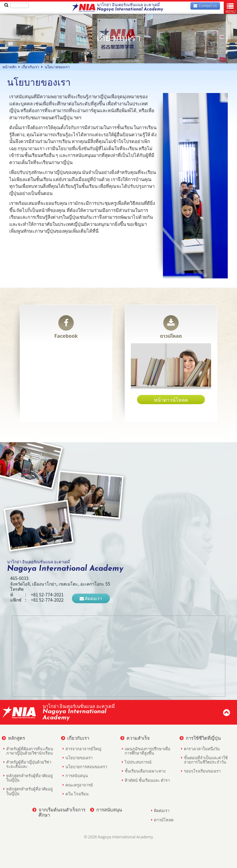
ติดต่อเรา (91, 598)
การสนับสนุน (77, 775)
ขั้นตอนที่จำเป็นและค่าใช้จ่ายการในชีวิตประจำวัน (206, 760)
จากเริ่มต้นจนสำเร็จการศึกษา (59, 812)
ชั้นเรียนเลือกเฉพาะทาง (145, 771)
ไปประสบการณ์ (138, 762)
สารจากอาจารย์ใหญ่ (83, 749)
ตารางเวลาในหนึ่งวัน (202, 749)
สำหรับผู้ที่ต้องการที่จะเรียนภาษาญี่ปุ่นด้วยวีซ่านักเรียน (30, 751)
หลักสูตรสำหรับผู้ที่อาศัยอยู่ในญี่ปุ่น (29, 778)
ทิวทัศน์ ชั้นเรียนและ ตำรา (147, 780)
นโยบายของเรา (79, 758)
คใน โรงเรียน (77, 794)
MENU (231, 8)
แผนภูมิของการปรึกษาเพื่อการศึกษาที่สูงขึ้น (148, 751)
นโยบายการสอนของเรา (86, 766)
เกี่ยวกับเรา (75, 738)
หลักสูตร (13, 738)
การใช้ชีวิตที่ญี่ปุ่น (200, 738)
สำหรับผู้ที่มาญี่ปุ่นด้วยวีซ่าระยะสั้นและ (29, 764)
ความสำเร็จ (135, 738)
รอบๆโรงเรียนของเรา (202, 771)
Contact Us (205, 5)
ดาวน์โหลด (171, 328)
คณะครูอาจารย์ (79, 785)
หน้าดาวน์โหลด (171, 400)
